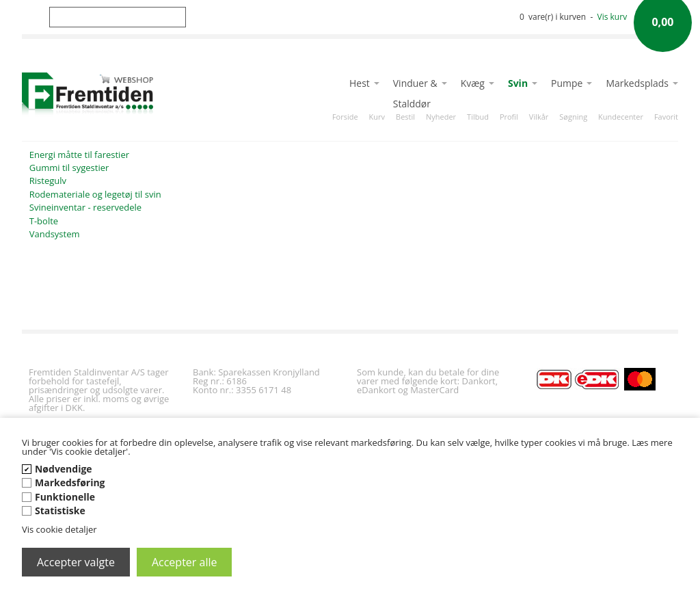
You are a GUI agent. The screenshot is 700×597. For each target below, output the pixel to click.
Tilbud (478, 117)
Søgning (573, 117)
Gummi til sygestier (69, 168)
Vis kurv (612, 17)
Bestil (405, 117)
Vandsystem (55, 234)
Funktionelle (65, 497)
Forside (345, 117)
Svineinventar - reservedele (85, 207)
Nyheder (441, 117)
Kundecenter (621, 117)
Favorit (666, 117)
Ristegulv (48, 181)
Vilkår (539, 117)
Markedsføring (70, 482)
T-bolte (44, 221)
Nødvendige (64, 469)
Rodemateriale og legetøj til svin (95, 194)
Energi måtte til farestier (79, 155)
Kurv (377, 117)
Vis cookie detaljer (59, 529)
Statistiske (60, 510)
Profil (509, 117)
